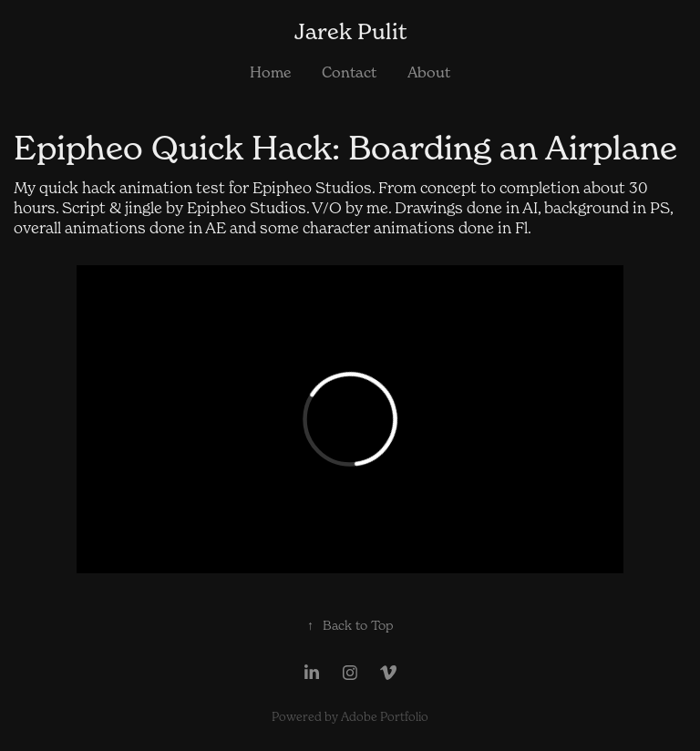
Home (270, 72)
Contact (349, 72)
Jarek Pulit (350, 31)
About (429, 72)
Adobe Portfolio (385, 716)
